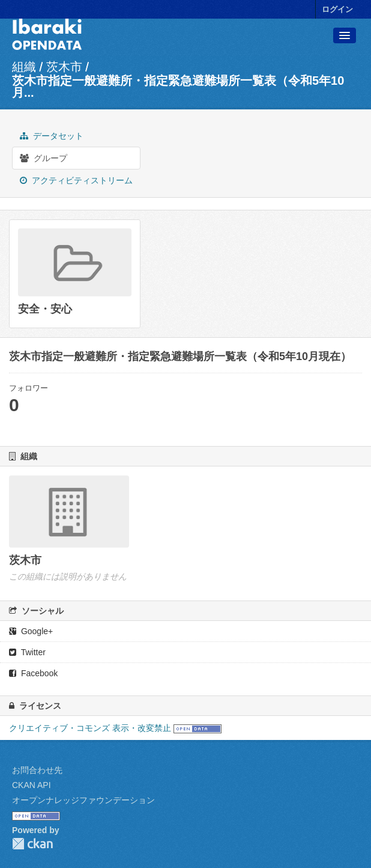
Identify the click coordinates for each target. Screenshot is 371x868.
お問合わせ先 (37, 770)
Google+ (31, 631)
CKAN (32, 844)
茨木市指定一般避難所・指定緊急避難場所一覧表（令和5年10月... (178, 87)
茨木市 (64, 67)
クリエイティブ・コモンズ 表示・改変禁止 (90, 728)
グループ (44, 158)
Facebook (33, 673)
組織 (24, 67)
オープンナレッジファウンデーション (83, 800)
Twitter (27, 652)
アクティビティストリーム (76, 180)
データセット (52, 136)
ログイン (337, 9)
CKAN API (32, 785)
